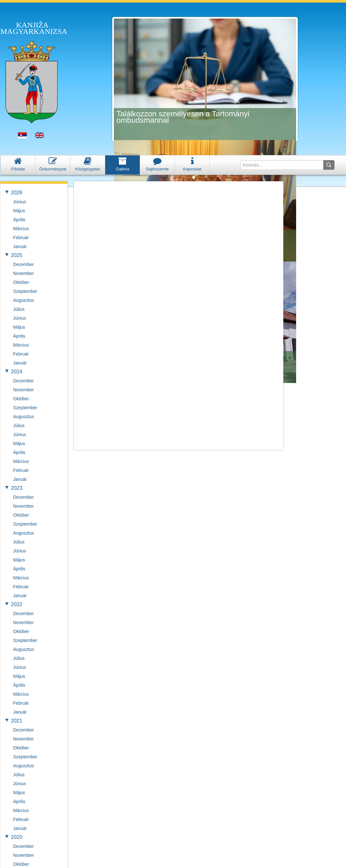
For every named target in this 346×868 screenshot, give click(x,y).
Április (19, 220)
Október (21, 282)
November (24, 273)
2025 (17, 255)
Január (20, 246)
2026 (17, 193)
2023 (17, 488)
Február (21, 238)
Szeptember (25, 291)
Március (21, 229)
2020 (17, 837)
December (24, 264)
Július (19, 309)
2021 (17, 721)
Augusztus (24, 300)
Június (20, 202)
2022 (17, 604)
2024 (17, 372)
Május (19, 211)
